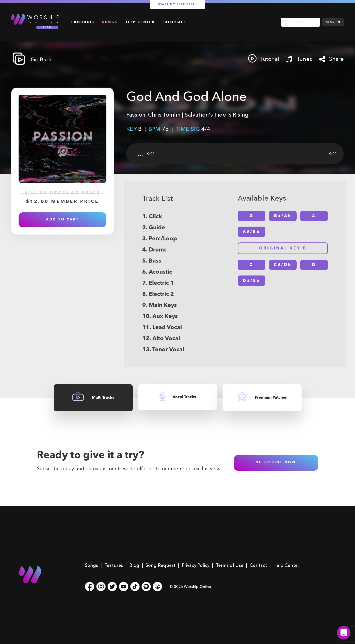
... (140, 154)
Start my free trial (177, 4)
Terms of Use (230, 565)
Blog (134, 565)
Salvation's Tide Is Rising (216, 115)
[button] (344, 633)
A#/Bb (252, 232)
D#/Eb (252, 281)
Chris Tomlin (164, 115)
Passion (136, 115)
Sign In (333, 22)
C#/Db (283, 265)
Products (83, 22)
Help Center (140, 22)
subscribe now (276, 463)
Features (114, 565)
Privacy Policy (196, 565)
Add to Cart (62, 220)
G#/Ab (283, 216)
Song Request (161, 565)
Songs (110, 22)
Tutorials (174, 22)
